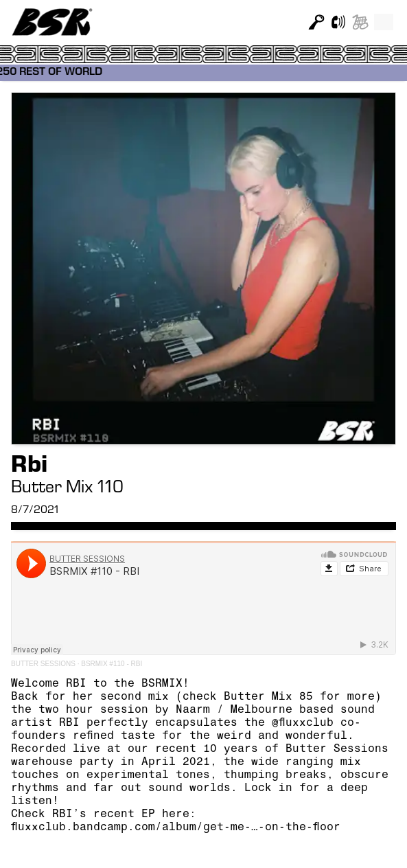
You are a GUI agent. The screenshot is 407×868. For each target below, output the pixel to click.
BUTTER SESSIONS (43, 664)
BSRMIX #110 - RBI (112, 664)
